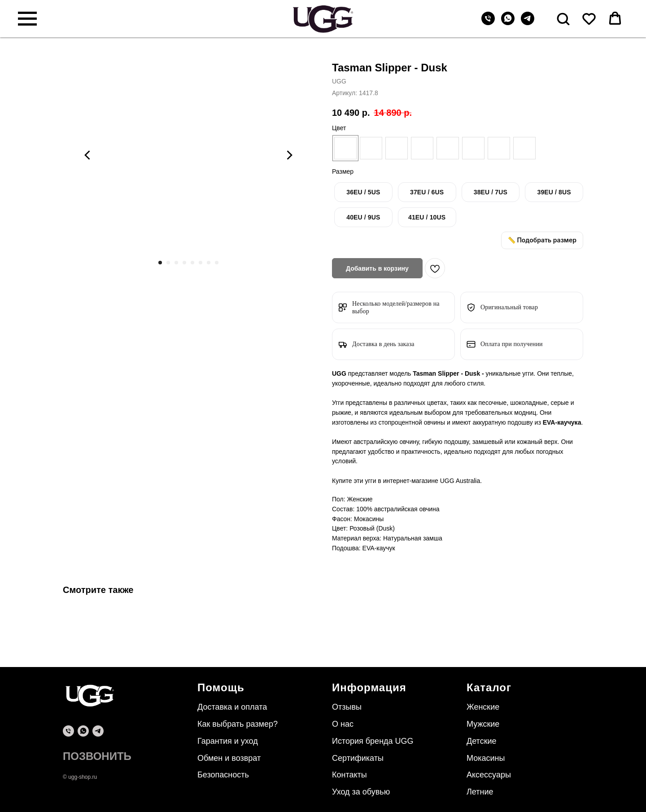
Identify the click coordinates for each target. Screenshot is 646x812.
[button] (563, 18)
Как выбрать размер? (238, 724)
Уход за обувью (361, 792)
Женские (483, 707)
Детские (482, 741)
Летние (480, 792)
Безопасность (223, 775)
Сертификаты (358, 758)
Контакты (349, 775)
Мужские (483, 724)
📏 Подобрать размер (542, 240)
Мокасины (486, 758)
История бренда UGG (373, 741)
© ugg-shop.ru (80, 777)
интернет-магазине (412, 481)
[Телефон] (488, 23)
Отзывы (347, 707)
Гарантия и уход (228, 741)
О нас (343, 724)
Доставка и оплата (232, 707)
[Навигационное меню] (27, 19)
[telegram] (528, 23)
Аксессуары (489, 775)
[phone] (68, 731)
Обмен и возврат (229, 758)
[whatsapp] (508, 23)
